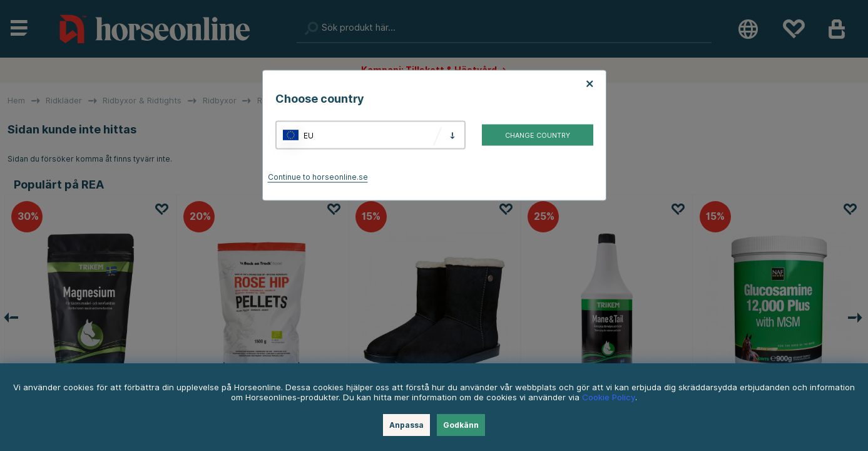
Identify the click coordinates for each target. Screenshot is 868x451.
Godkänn (461, 425)
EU (309, 135)
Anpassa (406, 425)
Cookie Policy (609, 397)
